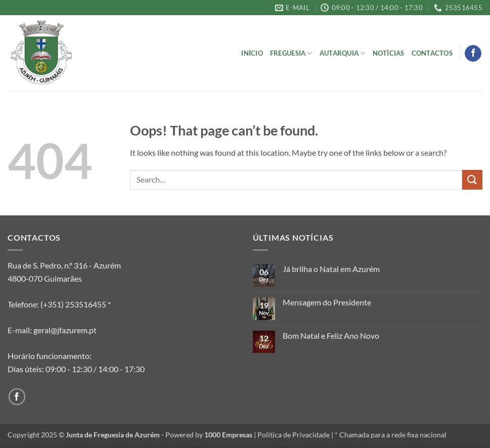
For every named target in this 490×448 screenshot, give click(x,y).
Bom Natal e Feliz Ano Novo (331, 335)
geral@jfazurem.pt (65, 330)
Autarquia (343, 53)
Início (252, 53)
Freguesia (291, 53)
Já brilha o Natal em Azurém (331, 269)
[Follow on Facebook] (473, 54)
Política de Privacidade (294, 435)
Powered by (209, 435)
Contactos (432, 53)
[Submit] (472, 180)
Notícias (389, 53)
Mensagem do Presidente (327, 302)
